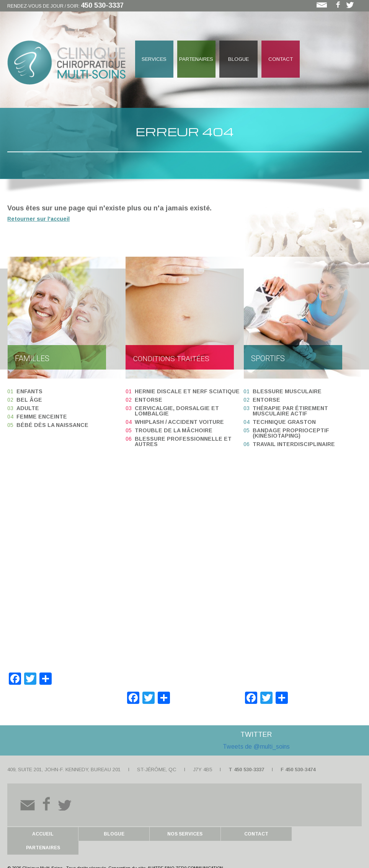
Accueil (42, 834)
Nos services (184, 834)
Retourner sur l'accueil (38, 219)
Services (154, 59)
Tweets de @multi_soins (256, 747)
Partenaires (196, 59)
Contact (281, 59)
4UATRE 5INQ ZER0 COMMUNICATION (185, 854)
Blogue (238, 59)
